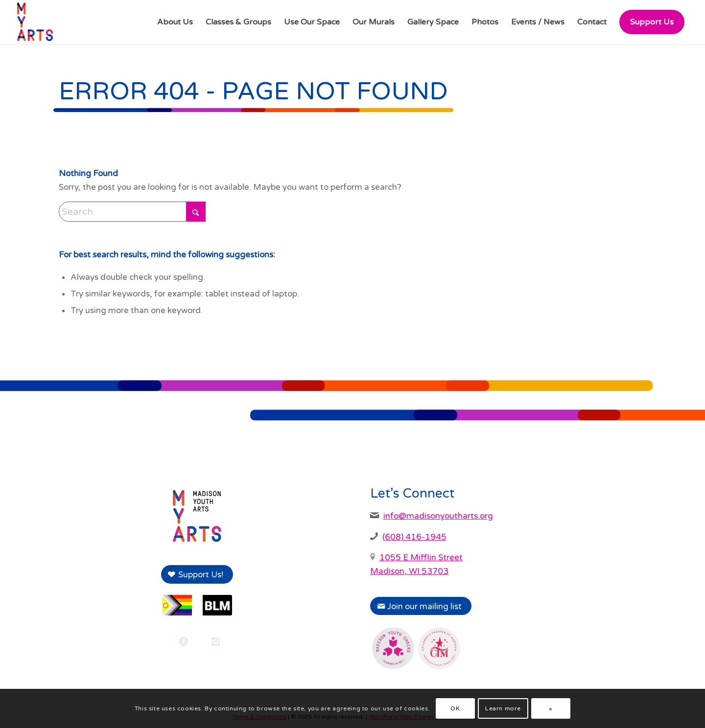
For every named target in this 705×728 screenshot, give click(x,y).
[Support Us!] (197, 574)
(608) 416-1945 (414, 537)
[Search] (132, 212)
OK (455, 708)
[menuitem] (175, 22)
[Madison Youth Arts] (35, 22)
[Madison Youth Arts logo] (197, 516)
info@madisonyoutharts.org (438, 516)
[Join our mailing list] (421, 606)
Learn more (503, 708)
